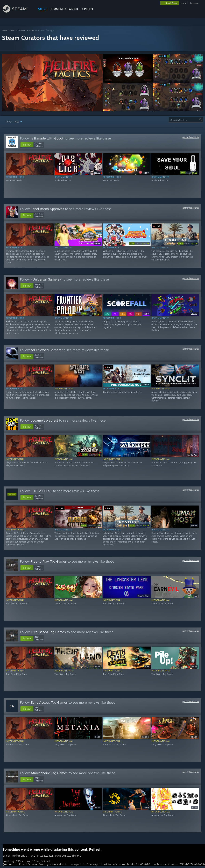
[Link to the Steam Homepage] (18, 12)
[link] (189, 173)
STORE (43, 9)
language (194, 3)
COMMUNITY (58, 9)
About (74, 9)
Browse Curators (26, 30)
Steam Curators (9, 30)
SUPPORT (87, 9)
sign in (183, 3)
